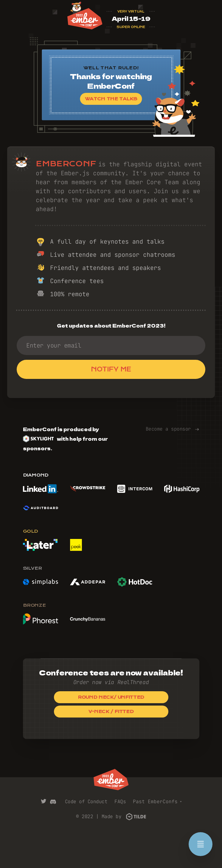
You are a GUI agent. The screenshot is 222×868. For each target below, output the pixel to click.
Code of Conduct (86, 802)
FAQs (120, 802)
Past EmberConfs (157, 802)
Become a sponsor (173, 429)
